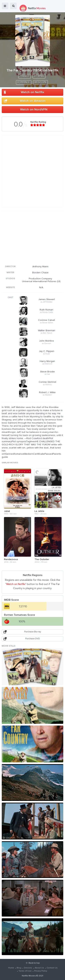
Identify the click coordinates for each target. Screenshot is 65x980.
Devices (28, 968)
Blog (19, 968)
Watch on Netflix (32, 92)
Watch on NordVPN (34, 110)
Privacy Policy (41, 971)
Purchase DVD (33, 639)
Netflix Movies (29, 976)
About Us (39, 968)
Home (11, 968)
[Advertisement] (33, 238)
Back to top (34, 963)
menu (5, 6)
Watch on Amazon (33, 101)
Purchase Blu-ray (33, 632)
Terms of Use (25, 971)
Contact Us (52, 968)
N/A (41, 287)
